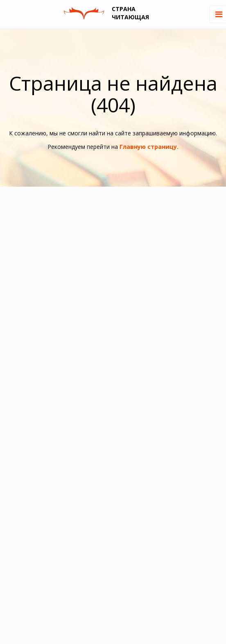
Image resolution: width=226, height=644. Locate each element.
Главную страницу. (149, 147)
